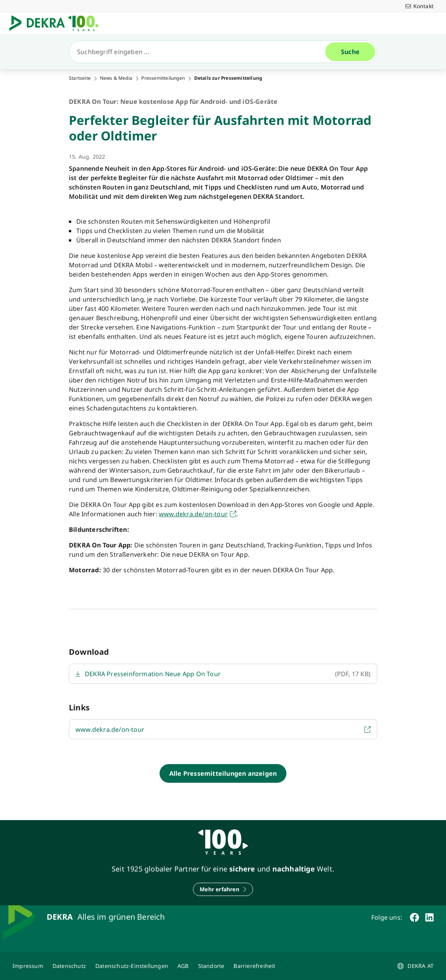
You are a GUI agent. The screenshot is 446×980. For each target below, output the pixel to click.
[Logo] (57, 23)
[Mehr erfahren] (223, 889)
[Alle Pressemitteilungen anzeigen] (223, 773)
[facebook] (414, 917)
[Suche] (200, 52)
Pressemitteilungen (163, 78)
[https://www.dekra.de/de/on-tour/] (198, 514)
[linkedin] (429, 917)
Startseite (80, 78)
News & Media (116, 78)
